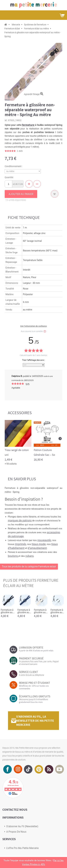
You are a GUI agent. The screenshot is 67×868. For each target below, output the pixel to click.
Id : (6, 120)
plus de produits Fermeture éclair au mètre (31, 583)
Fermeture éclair (12, 29)
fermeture (28, 125)
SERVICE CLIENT (28, 672)
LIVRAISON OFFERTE (31, 647)
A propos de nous (16, 832)
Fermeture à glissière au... (8, 611)
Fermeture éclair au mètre (36, 29)
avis (20, 151)
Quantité (9, 177)
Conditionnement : (14, 166)
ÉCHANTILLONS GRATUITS (35, 696)
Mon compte (55, 15)
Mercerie (16, 25)
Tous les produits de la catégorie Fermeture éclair (29, 567)
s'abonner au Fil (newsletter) (22, 826)
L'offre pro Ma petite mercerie (22, 848)
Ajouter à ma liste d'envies (55, 194)
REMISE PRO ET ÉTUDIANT (35, 683)
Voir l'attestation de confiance (33, 326)
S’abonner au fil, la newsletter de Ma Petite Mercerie (35, 721)
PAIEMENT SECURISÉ (31, 658)
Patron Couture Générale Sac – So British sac (44, 455)
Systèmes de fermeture (35, 25)
